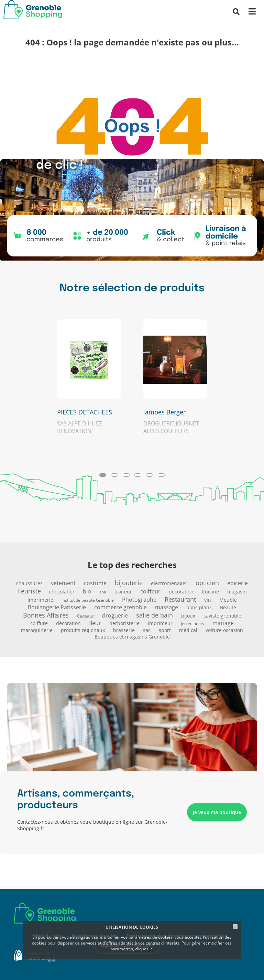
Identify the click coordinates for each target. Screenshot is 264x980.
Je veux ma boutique (217, 813)
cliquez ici (144, 949)
